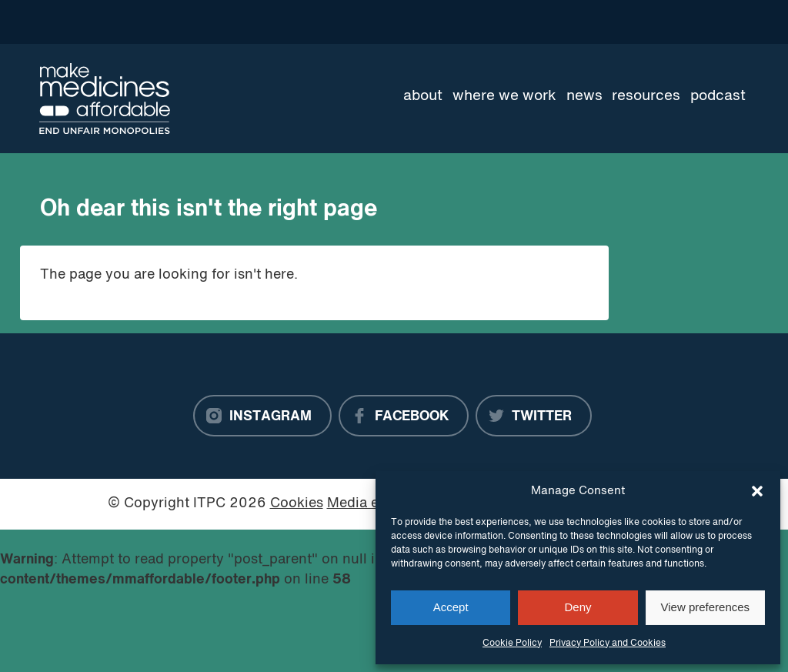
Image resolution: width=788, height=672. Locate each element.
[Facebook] (404, 416)
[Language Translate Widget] (694, 22)
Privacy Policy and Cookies (608, 644)
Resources (646, 96)
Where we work (504, 96)
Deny (578, 607)
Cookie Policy (512, 644)
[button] (757, 491)
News (584, 96)
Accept (451, 607)
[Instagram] (262, 416)
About (423, 96)
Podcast (718, 96)
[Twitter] (534, 416)
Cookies (297, 504)
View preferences (706, 607)
